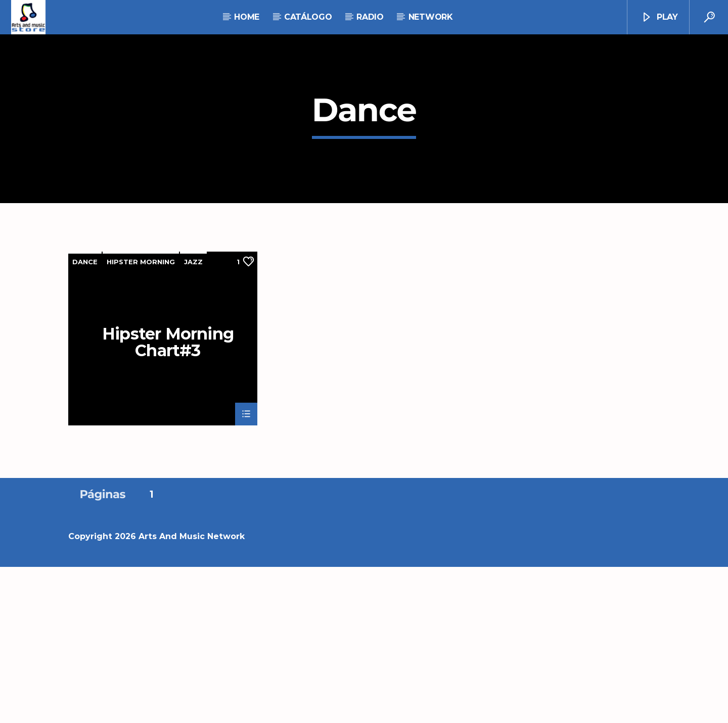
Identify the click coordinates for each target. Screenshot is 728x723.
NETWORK (430, 17)
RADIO (370, 17)
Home (247, 17)
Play (659, 17)
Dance (85, 418)
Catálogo (308, 17)
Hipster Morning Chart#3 (168, 498)
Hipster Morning (141, 418)
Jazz (193, 418)
